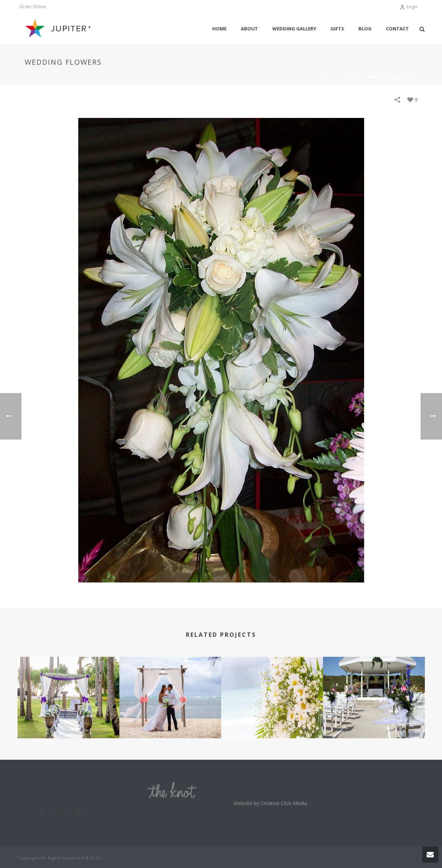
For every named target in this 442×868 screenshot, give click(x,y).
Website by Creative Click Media (270, 803)
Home (219, 29)
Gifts (337, 29)
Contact (397, 29)
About (249, 29)
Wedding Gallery (294, 29)
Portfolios (351, 77)
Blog (365, 29)
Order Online (33, 7)
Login (409, 7)
